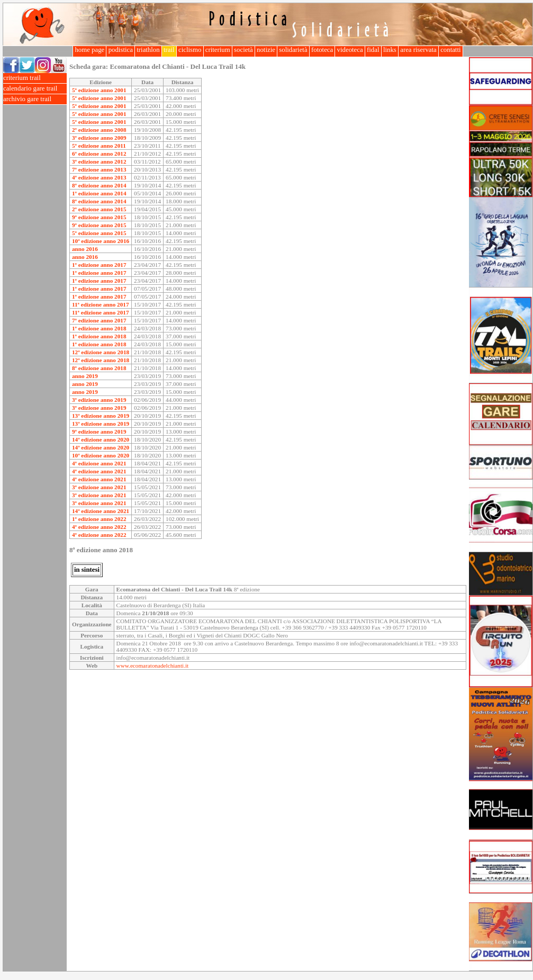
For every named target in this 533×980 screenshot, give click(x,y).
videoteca (350, 50)
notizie (266, 50)
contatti (451, 50)
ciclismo (190, 50)
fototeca (322, 50)
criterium (218, 50)
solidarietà (293, 50)
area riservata (418, 50)
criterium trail (35, 78)
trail (169, 50)
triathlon (148, 50)
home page (89, 50)
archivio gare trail (35, 99)
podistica (120, 50)
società (243, 50)
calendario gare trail (35, 89)
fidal (373, 50)
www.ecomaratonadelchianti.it (153, 666)
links (390, 50)
